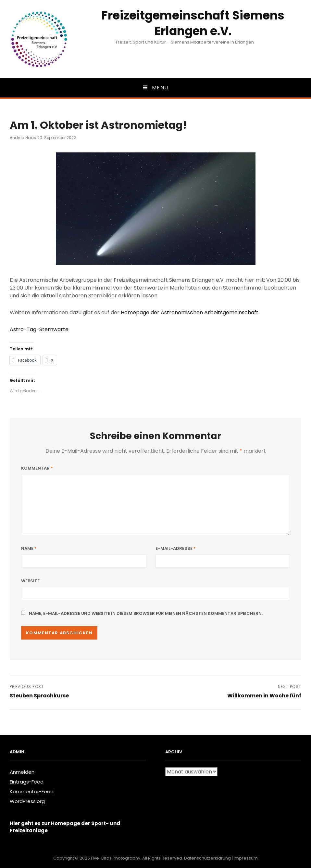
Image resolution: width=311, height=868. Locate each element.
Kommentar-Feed (32, 791)
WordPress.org (27, 801)
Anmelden (22, 772)
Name (29, 548)
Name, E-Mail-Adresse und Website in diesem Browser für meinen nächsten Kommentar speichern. (146, 613)
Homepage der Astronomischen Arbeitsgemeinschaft (190, 312)
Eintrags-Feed (27, 782)
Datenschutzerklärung (207, 858)
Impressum (246, 858)
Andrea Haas (23, 138)
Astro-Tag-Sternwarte (39, 329)
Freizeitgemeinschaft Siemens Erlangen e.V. (193, 23)
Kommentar (37, 468)
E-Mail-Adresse (176, 548)
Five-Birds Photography (116, 858)
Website (30, 581)
